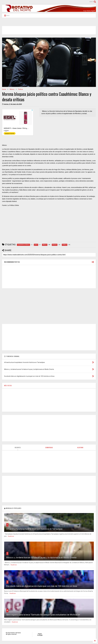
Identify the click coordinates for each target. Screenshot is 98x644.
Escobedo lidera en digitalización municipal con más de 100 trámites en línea (42, 586)
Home (4, 89)
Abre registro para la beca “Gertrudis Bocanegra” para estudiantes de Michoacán (43, 615)
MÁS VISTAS (8, 385)
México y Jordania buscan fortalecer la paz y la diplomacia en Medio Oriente (41, 558)
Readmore (11, 536)
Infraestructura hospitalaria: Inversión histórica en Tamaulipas (34, 529)
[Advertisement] (49, 226)
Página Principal (40, 635)
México (12, 89)
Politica (20, 89)
